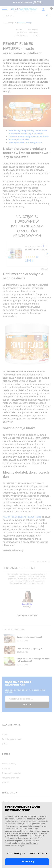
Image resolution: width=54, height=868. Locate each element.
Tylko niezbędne (16, 854)
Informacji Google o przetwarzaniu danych (21, 844)
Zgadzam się (27, 862)
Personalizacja (38, 854)
